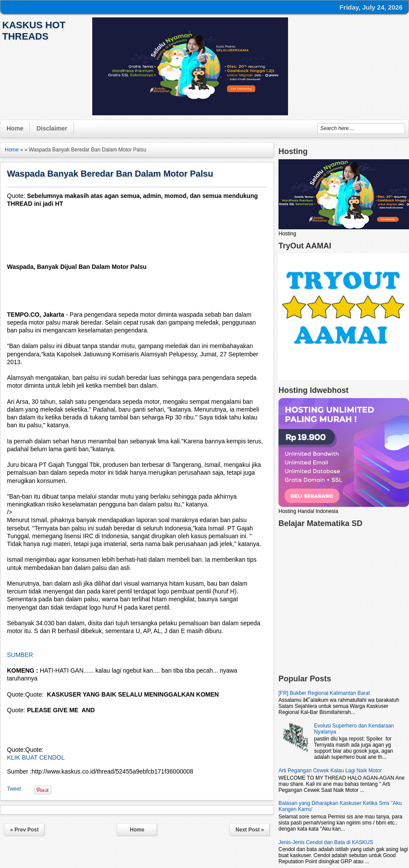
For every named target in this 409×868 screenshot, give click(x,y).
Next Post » (250, 830)
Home (15, 128)
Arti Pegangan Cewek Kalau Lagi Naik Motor (330, 771)
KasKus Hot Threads (34, 31)
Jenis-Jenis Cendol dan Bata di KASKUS (326, 842)
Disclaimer (52, 128)
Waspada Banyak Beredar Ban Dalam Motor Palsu (110, 174)
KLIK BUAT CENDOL (36, 757)
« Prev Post (24, 830)
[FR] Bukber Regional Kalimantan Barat (324, 693)
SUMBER (20, 655)
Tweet (14, 789)
